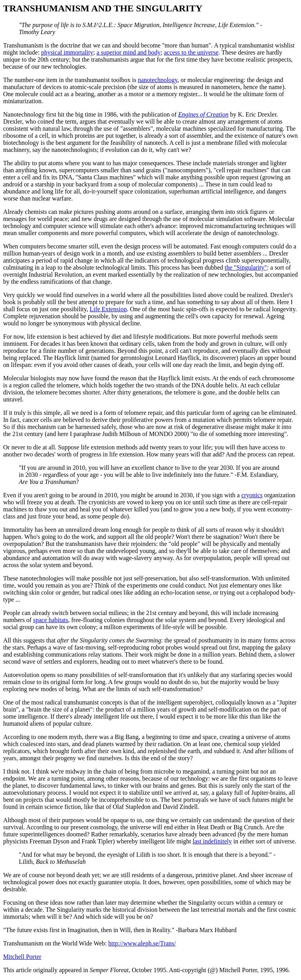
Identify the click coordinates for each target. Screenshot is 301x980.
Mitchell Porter (22, 957)
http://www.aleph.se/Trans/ (142, 943)
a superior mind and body (129, 52)
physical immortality (67, 52)
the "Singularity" (246, 267)
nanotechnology (158, 80)
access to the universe (191, 52)
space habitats (50, 620)
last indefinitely (212, 841)
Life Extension (108, 309)
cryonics (252, 495)
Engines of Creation (203, 114)
